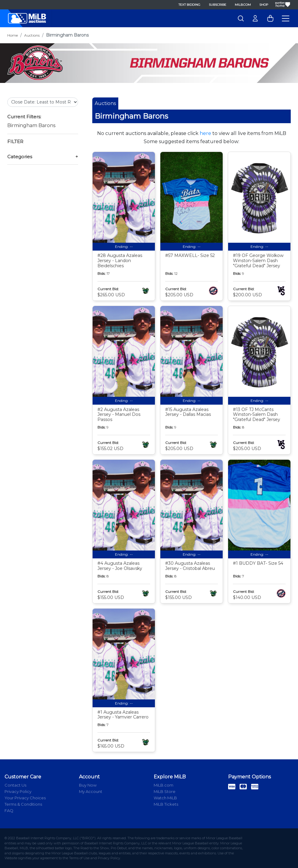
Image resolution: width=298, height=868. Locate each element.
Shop (264, 5)
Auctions (32, 35)
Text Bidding (189, 5)
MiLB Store (165, 791)
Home (13, 35)
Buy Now (88, 785)
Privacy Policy (18, 791)
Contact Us (15, 785)
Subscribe (218, 5)
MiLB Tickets (166, 804)
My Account (91, 791)
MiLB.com (243, 5)
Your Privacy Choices (25, 798)
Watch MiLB (165, 798)
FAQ (9, 810)
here (205, 133)
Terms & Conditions (23, 804)
